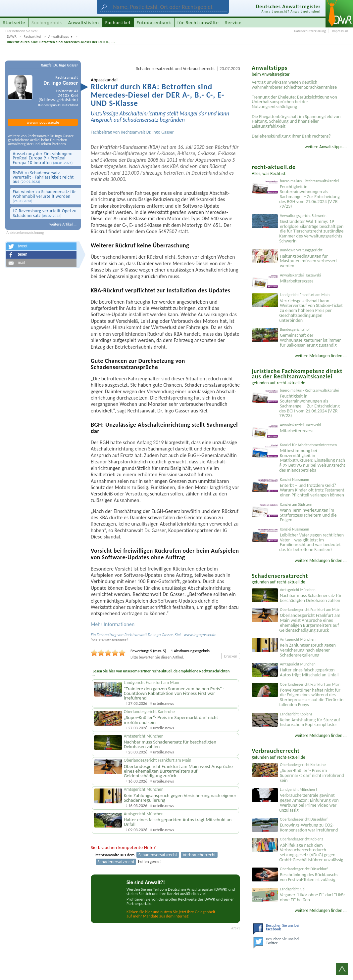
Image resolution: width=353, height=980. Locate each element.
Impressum (340, 31)
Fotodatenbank (154, 22)
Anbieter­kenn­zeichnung (109, 640)
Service (233, 22)
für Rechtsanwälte (198, 22)
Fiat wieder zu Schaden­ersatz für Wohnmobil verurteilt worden (44, 196)
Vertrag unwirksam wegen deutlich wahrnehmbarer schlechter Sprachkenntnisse (294, 85)
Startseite (14, 22)
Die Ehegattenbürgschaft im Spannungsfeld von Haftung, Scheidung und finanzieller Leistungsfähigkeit (296, 122)
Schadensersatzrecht (155, 69)
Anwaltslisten (84, 22)
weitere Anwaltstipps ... (326, 147)
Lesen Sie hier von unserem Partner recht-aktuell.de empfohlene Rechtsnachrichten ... (160, 673)
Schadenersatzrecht (116, 862)
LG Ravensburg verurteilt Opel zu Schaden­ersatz (45, 213)
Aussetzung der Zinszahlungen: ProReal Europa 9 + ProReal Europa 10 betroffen (43, 158)
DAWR (12, 37)
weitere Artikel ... (63, 224)
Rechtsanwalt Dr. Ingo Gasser (147, 132)
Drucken (231, 656)
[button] (41, 246)
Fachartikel (33, 37)
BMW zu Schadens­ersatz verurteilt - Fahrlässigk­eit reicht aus (43, 177)
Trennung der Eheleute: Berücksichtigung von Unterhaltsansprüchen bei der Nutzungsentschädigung (294, 102)
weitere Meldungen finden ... (321, 356)
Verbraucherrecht (199, 69)
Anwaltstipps (59, 37)
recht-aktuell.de (291, 383)
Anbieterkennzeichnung (25, 233)
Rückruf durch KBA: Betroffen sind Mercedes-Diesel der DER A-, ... (61, 42)
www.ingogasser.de (43, 122)
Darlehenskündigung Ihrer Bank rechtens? (291, 136)
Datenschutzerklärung (310, 31)
